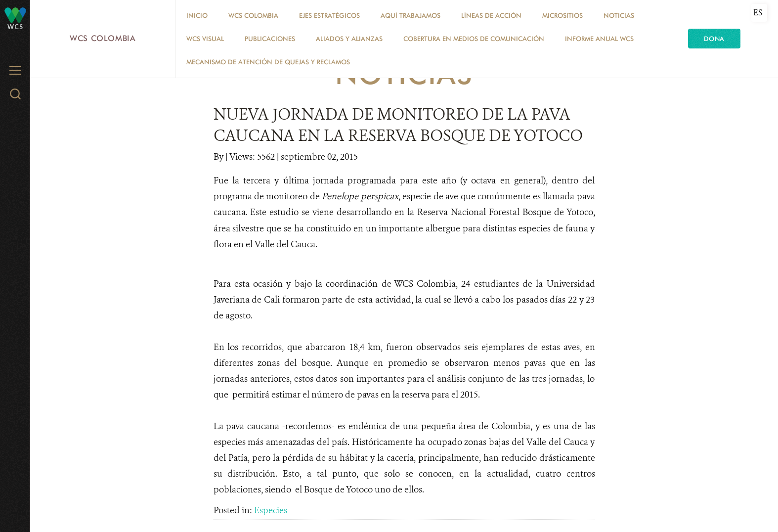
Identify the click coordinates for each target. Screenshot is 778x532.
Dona (714, 39)
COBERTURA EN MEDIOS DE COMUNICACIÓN (474, 39)
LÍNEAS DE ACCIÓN (491, 15)
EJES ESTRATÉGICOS (329, 15)
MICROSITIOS (562, 15)
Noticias (619, 15)
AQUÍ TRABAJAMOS (411, 15)
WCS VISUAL (205, 39)
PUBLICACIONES (270, 39)
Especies (271, 510)
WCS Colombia (103, 38)
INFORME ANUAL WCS (599, 39)
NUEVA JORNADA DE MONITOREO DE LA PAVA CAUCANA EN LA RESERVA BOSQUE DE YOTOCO (398, 125)
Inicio (197, 15)
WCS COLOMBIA (253, 15)
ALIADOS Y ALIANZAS (349, 39)
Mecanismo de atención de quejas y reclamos (268, 62)
